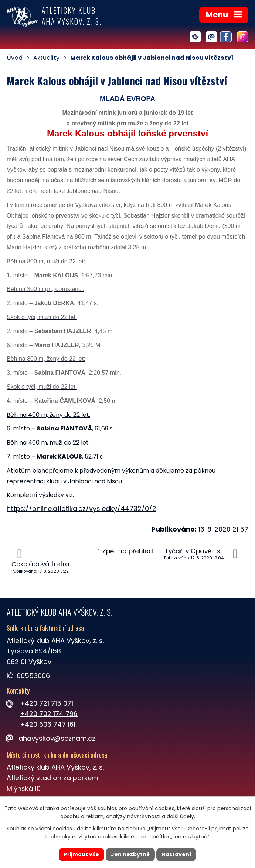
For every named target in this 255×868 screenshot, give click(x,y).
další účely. (181, 817)
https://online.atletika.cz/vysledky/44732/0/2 (81, 509)
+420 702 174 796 (49, 714)
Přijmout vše (81, 854)
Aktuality (46, 58)
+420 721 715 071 (47, 703)
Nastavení (176, 854)
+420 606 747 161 (48, 724)
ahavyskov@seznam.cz (51, 738)
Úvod (15, 58)
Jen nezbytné (130, 854)
